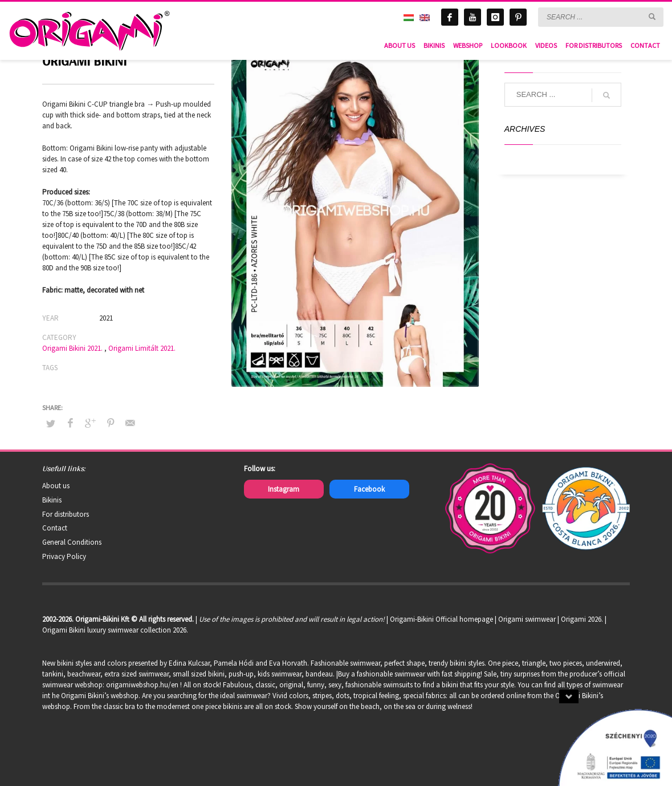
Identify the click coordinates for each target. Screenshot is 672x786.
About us (56, 486)
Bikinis (52, 500)
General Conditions (72, 542)
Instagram (284, 489)
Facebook (369, 489)
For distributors (66, 514)
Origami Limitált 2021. (142, 348)
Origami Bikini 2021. (72, 348)
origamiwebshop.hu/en (142, 685)
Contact (55, 528)
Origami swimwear (527, 619)
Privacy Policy (64, 556)
